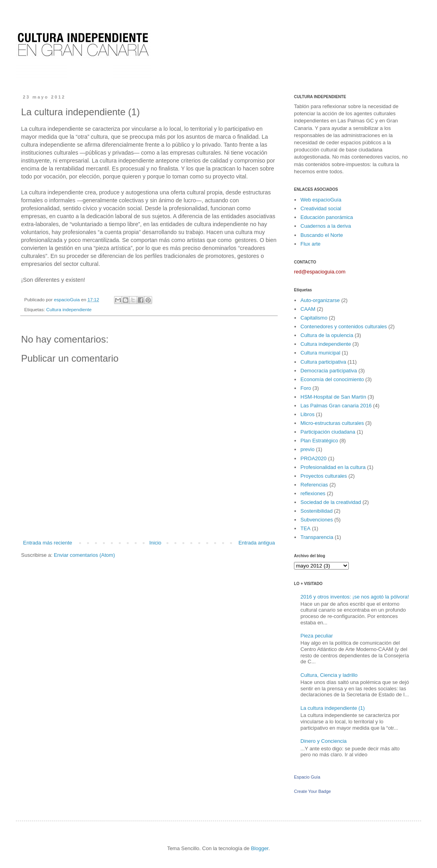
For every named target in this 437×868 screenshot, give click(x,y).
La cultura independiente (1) (333, 708)
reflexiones (313, 493)
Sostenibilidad (316, 511)
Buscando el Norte (322, 235)
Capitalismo (314, 318)
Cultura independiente (69, 309)
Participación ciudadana (328, 432)
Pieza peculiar (317, 636)
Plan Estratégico (319, 441)
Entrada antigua (257, 543)
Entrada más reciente (48, 543)
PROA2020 (313, 458)
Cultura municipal (320, 353)
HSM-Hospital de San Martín (333, 397)
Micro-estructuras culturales (332, 423)
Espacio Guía (307, 777)
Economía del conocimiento (332, 379)
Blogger (260, 848)
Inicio (155, 543)
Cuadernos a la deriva (326, 226)
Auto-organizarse (320, 300)
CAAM (308, 309)
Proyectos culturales (324, 476)
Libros (307, 414)
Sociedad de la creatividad (331, 502)
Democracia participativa (329, 371)
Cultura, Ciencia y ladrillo (329, 675)
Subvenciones (317, 520)
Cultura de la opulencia (327, 335)
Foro (306, 388)
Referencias (314, 485)
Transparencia (317, 537)
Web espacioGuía (321, 200)
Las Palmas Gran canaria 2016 (336, 406)
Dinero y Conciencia (323, 741)
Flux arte (310, 244)
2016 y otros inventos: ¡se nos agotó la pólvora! (355, 597)
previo (307, 449)
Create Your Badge (312, 791)
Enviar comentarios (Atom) (84, 555)
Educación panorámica (327, 217)
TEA (305, 528)
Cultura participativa (323, 362)
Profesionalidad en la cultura (333, 467)
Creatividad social (321, 208)
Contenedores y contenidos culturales (344, 326)
